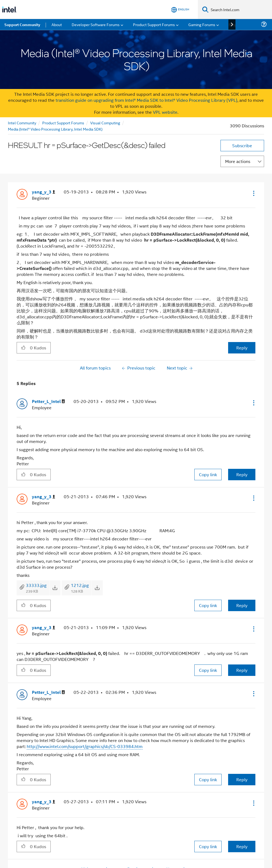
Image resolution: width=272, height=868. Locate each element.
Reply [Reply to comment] (242, 474)
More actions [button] (238, 161)
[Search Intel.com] (240, 10)
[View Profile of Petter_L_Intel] (48, 401)
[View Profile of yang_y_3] (43, 192)
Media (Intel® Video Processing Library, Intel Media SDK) (55, 129)
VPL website (165, 112)
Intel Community (22, 123)
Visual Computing (105, 123)
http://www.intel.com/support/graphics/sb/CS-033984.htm (85, 746)
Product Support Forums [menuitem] (154, 24)
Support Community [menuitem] (22, 24)
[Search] (205, 9)
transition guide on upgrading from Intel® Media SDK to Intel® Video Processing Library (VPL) (146, 100)
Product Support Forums (63, 123)
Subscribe (242, 145)
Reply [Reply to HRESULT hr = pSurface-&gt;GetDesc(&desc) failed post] (242, 348)
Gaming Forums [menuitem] (202, 24)
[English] (180, 10)
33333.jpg (36, 585)
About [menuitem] (57, 24)
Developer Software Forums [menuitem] (96, 24)
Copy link (208, 474)
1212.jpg (80, 585)
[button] (253, 193)
